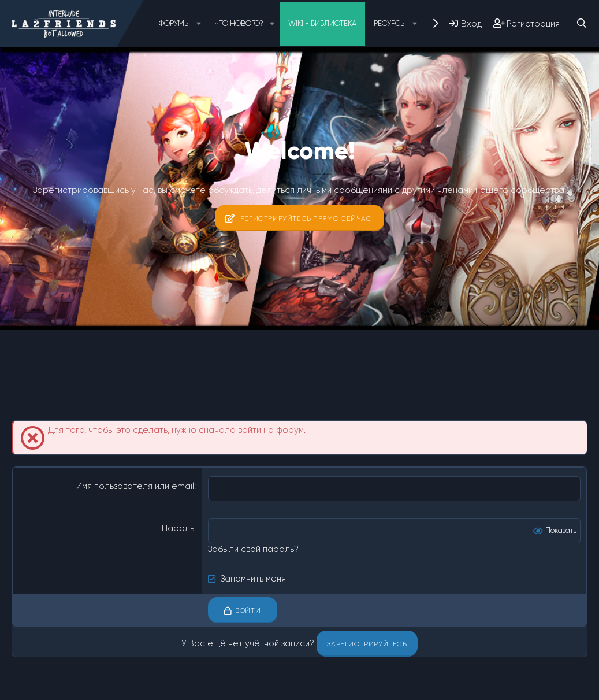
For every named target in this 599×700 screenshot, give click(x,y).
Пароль (178, 528)
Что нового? (239, 23)
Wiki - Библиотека (322, 23)
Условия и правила (172, 686)
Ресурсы (390, 23)
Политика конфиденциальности (271, 686)
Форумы (174, 23)
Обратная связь (103, 686)
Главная (386, 686)
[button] (199, 24)
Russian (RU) (40, 686)
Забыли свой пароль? (253, 549)
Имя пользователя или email (135, 486)
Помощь (349, 686)
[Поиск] (581, 23)
